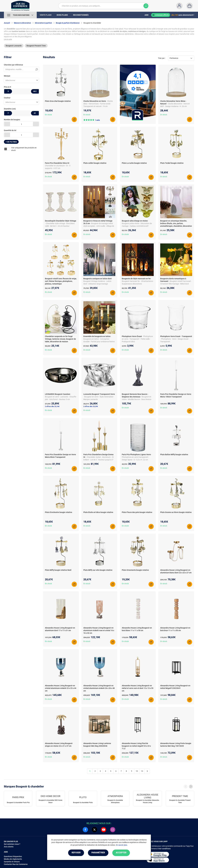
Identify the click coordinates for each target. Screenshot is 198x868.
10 (137, 771)
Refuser (76, 853)
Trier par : (162, 58)
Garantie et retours (12, 862)
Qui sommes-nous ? (12, 844)
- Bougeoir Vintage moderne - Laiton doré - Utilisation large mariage (98, 281)
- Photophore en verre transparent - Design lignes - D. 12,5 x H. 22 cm (137, 457)
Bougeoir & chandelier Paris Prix (18, 803)
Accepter (121, 853)
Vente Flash (46, 15)
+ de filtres (11, 142)
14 (142, 771)
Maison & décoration (22, 23)
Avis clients (9, 847)
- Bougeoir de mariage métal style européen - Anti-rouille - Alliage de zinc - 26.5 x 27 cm (99, 226)
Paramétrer (98, 853)
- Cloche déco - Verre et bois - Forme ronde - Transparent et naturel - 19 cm (98, 104)
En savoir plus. (122, 845)
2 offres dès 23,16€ (52, 406)
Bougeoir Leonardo (14, 46)
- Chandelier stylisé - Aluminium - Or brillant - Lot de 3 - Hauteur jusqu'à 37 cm (99, 460)
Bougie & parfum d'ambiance (68, 23)
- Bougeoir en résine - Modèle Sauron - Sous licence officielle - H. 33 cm (137, 399)
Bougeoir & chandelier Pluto (83, 803)
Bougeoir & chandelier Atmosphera (115, 801)
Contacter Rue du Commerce (16, 864)
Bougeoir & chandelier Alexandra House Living (148, 801)
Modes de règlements (13, 859)
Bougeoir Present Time (36, 46)
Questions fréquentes (13, 856)
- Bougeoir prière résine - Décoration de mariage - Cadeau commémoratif (137, 223)
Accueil (7, 23)
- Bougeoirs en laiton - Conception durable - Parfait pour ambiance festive (99, 339)
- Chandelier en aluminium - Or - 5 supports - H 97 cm (58, 166)
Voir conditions (164, 849)
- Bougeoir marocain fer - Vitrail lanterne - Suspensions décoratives (138, 281)
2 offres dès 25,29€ (91, 406)
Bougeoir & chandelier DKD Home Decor (50, 801)
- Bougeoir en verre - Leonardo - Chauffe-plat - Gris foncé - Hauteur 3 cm (61, 397)
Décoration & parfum (43, 23)
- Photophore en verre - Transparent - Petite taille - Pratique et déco (137, 339)
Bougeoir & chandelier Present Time (180, 801)
